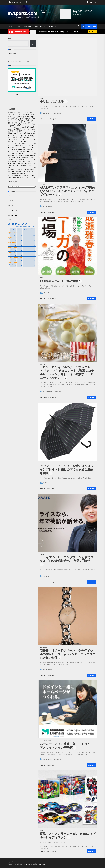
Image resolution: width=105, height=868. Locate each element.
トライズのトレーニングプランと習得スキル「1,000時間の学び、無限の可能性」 (67, 559)
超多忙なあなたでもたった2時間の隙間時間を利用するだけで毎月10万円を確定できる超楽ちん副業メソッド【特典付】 (22, 157)
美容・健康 (28, 26)
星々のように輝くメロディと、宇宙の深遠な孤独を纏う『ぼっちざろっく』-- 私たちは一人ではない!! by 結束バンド (21, 123)
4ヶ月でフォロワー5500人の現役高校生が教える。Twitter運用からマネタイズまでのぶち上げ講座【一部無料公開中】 (21, 129)
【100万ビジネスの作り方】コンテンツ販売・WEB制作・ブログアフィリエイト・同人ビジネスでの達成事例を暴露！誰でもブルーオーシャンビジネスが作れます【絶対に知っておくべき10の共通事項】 (21, 149)
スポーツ (19, 26)
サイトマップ (52, 26)
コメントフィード (13, 210)
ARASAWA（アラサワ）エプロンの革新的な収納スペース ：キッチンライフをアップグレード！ (67, 191)
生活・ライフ (40, 26)
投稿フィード (12, 205)
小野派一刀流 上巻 (52, 101)
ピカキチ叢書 (12, 53)
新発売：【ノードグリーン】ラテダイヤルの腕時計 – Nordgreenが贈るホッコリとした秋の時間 (68, 654)
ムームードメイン (13, 95)
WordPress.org (12, 215)
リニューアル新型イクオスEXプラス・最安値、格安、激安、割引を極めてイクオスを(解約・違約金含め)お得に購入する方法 (21, 117)
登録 (9, 195)
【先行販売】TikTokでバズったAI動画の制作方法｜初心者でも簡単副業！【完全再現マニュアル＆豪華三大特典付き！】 (21, 172)
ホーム (11, 26)
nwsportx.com (23, 13)
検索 (9, 39)
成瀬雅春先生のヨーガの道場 (59, 281)
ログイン (10, 200)
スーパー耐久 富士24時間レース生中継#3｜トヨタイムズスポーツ (84, 11)
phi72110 (42, 119)
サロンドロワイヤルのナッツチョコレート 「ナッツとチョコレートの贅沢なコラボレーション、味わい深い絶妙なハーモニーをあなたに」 (67, 372)
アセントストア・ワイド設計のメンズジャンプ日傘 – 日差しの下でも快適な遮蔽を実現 (67, 470)
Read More (92, 119)
